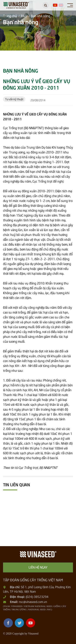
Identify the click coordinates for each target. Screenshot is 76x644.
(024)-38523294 (37, 596)
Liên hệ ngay (38, 567)
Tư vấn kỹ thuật (14, 99)
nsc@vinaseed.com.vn (33, 602)
